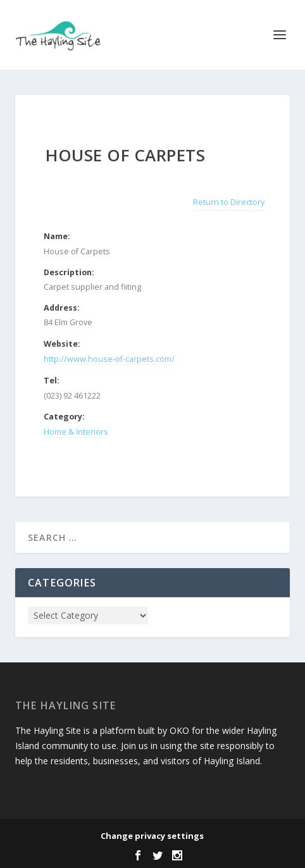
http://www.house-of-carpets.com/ (109, 359)
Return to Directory (229, 202)
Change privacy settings (152, 836)
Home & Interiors (76, 432)
